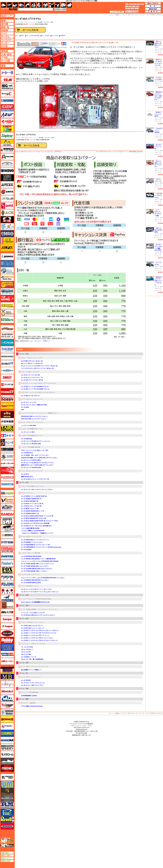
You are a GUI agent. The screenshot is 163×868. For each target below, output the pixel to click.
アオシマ (24, 358)
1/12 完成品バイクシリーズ (36, 486)
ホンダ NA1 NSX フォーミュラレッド (33, 628)
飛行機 (9, 5)
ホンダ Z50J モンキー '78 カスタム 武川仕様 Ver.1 (37, 526)
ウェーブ (7, 171)
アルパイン (7, 136)
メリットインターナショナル (7, 726)
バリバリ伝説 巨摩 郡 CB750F (30, 528)
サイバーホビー (7, 329)
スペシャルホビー (7, 399)
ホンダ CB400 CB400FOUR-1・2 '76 (32, 511)
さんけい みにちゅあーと (7, 336)
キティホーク (7, 271)
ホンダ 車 (55, 36)
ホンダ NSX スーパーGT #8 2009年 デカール (35, 387)
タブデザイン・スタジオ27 (7, 428)
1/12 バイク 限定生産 (34, 553)
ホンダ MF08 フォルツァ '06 (30, 509)
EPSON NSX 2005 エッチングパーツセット (34, 416)
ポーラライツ (7, 633)
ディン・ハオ (7, 442)
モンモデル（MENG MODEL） (7, 768)
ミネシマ (7, 698)
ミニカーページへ (7, 43)
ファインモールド (7, 549)
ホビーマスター (7, 661)
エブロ (7, 234)
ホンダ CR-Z (25, 474)
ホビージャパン (7, 640)
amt (7, 206)
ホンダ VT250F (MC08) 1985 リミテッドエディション (38, 564)
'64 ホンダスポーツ (27, 649)
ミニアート (7, 691)
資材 (57, 5)
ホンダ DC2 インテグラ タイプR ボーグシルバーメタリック (39, 640)
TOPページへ (7, 16)
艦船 (15, 5)
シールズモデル (7, 350)
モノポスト (7, 761)
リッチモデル (7, 812)
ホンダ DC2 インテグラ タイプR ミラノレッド (35, 635)
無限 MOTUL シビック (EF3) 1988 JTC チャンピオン (37, 465)
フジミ (23, 471)
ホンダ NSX (46, 36)
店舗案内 (153, 12)
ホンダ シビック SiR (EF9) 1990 (31, 444)
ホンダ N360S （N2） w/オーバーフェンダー (35, 455)
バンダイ (7, 514)
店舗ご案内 (7, 853)
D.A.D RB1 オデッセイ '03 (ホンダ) (32, 361)
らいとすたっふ (7, 798)
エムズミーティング (7, 845)
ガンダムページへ (7, 37)
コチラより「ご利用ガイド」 (43, 341)
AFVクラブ (7, 199)
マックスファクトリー (28, 599)
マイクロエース (26, 644)
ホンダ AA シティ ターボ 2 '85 (30, 375)
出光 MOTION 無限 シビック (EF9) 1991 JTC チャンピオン (39, 458)
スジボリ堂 (7, 385)
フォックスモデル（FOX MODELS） (7, 570)
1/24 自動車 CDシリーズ (35, 429)
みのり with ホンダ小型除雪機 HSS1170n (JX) (35, 602)
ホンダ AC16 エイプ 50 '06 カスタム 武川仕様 (35, 523)
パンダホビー (7, 521)
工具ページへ (7, 54)
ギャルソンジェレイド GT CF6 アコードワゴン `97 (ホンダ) (39, 366)
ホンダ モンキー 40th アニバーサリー (33, 685)
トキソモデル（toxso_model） (7, 456)
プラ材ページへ (7, 57)
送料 (153, 6)
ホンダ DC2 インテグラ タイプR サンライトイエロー (37, 638)
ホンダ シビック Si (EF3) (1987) (31, 460)
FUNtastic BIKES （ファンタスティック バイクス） (42, 609)
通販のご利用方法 (153, 4)
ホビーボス (7, 654)
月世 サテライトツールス (7, 299)
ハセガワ (24, 429)
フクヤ (7, 577)
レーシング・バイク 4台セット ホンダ (33, 613)
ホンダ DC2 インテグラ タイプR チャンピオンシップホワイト (40, 631)
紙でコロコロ (7, 264)
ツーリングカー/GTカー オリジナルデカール (42, 383)
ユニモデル (7, 777)
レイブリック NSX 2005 (29, 426)
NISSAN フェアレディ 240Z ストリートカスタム (159, 281)
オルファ (7, 248)
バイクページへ (7, 33)
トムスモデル (7, 470)
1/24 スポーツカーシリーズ (28, 22)
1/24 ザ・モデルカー (34, 372)
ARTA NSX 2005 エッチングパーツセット (34, 419)
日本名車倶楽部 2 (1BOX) (29, 696)
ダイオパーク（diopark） (7, 414)
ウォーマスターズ (7, 178)
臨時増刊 (33, 703)
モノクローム (7, 754)
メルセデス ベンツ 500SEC (158, 130)
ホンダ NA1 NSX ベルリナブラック (32, 626)
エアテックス (7, 185)
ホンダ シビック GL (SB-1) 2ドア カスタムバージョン (38, 463)
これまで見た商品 (117, 12)
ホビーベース (7, 647)
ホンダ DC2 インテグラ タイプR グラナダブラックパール (39, 633)
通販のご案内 (7, 855)
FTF (7, 220)
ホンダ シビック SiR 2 (28, 432)
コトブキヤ (7, 320)
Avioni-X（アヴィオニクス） (7, 94)
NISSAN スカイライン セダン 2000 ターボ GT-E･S (159, 96)
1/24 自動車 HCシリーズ (35, 435)
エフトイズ (25, 692)
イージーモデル (7, 143)
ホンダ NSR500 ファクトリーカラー (32, 542)
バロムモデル (7, 507)
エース (7, 213)
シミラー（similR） (7, 364)
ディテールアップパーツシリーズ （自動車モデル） (42, 413)
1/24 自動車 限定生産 (34, 447)
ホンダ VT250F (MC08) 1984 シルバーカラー (35, 566)
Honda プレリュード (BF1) (158, 114)
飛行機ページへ (7, 24)
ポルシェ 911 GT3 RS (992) (158, 230)
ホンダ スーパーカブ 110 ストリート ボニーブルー (37, 589)
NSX (22, 36)
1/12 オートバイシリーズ (34, 537)
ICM (7, 80)
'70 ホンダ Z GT (26, 652)
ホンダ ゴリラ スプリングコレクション (33, 683)
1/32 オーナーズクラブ (38, 644)
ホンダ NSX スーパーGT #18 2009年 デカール (35, 389)
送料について (7, 858)
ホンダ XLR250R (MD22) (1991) (31, 583)
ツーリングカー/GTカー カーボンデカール (42, 392)
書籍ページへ (7, 66)
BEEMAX (7, 535)
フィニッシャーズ (7, 563)
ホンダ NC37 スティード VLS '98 (31, 506)
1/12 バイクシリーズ (34, 574)
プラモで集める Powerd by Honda (32, 706)
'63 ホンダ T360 (26, 654)
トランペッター (7, 484)
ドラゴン (7, 477)
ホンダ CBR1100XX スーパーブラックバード (35, 540)
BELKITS (7, 612)
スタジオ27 (25, 383)
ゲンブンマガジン (7, 306)
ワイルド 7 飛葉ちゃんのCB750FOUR (33, 531)
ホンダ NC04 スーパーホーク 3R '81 (32, 504)
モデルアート (25, 703)
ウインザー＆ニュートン (7, 164)
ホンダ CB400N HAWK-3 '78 (30, 514)
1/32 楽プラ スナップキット (36, 622)
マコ (7, 670)
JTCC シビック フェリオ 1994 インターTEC (35, 450)
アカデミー (7, 108)
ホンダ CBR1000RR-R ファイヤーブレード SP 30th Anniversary (41, 547)
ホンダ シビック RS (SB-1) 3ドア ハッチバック (36, 441)
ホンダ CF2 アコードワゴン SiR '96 (32, 380)
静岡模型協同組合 (7, 357)
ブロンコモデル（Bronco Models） (7, 598)
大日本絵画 (7, 421)
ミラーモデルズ (7, 712)
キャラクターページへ (7, 40)
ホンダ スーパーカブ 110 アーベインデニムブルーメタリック (40, 592)
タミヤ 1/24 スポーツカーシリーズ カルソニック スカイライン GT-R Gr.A (39, 152)
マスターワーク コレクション (35, 422)
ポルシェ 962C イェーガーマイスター (158, 164)
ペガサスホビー (7, 605)
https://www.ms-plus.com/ (81, 728)
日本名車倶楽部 (34, 692)
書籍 (69, 5)
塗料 (45, 5)
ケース (63, 5)
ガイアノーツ (7, 257)
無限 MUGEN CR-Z (27, 477)
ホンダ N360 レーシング (29, 657)
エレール (7, 241)
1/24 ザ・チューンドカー (35, 358)
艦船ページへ (7, 27)
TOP (9, 9)
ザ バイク (30, 493)
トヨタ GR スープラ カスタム (158, 196)
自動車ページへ (7, 30)
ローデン (7, 826)
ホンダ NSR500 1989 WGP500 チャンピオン (35, 580)
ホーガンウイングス (7, 626)
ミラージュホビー (7, 705)
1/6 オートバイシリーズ (33, 677)
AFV (7, 21)
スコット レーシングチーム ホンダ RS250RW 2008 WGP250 (40, 561)
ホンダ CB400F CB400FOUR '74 (31, 499)
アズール (7, 115)
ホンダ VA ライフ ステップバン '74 (32, 378)
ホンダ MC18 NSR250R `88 (30, 501)
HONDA (63, 36)
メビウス (7, 719)
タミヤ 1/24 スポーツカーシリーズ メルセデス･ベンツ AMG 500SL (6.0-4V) (119, 152)
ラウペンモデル (7, 805)
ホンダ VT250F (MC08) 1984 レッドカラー (34, 571)
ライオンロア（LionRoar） (7, 791)
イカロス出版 (7, 150)
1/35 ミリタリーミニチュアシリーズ (37, 667)
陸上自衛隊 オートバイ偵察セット (32, 670)
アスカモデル (7, 122)
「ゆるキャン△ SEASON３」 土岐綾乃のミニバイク (37, 533)
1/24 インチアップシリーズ (34, 471)
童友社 (7, 449)
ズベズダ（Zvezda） (7, 406)
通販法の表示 (7, 861)
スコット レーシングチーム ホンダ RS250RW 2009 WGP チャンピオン (43, 578)
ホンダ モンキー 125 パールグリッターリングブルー (37, 490)
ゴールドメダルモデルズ (7, 313)
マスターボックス (7, 677)
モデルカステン (7, 747)
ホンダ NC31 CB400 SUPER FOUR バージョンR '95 (37, 516)
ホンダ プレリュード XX (29, 402)
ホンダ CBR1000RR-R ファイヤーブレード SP (35, 545)
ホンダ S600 (25, 407)
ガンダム (39, 5)
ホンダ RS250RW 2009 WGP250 (31, 556)
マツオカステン (7, 684)
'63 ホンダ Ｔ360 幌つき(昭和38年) (32, 659)
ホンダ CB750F (26, 680)
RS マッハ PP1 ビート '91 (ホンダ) (32, 364)
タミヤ (18, 138)
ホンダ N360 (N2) (27, 439)
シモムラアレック (7, 371)
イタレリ (7, 157)
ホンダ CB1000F (26, 550)
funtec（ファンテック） (7, 556)
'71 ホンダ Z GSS (27, 647)
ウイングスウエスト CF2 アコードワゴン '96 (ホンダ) (37, 368)
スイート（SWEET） (7, 378)
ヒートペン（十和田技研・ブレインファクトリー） (7, 528)
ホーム (111, 713)
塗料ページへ (7, 51)
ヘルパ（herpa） (7, 619)
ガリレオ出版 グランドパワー (7, 285)
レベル (23, 609)
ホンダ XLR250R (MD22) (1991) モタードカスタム (37, 569)
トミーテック (7, 463)
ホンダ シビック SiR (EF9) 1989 (31, 468)
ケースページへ (7, 61)
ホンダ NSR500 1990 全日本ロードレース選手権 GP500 (38, 559)
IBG (7, 87)
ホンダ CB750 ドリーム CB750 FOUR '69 (34, 496)
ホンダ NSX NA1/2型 (33, 36)
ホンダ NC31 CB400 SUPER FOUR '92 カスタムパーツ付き (40, 521)
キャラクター (33, 5)
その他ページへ (7, 46)
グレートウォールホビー (7, 292)
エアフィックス (7, 192)
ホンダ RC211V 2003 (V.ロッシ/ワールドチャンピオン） (38, 615)
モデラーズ (7, 733)
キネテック (7, 278)
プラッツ (7, 591)
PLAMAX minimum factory (43, 599)
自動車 (117, 713)
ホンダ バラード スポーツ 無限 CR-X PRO (34, 405)
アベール (7, 129)
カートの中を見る (132, 12)
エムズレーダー (7, 840)
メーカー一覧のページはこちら (7, 73)
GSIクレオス (7, 343)
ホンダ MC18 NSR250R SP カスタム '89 (34, 518)
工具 (51, 5)
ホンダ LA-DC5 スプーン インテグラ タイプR (35, 479)
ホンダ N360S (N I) (27, 453)
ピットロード (7, 542)
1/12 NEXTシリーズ (32, 586)
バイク (27, 5)
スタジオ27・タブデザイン (7, 392)
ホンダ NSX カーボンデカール (30, 396)
